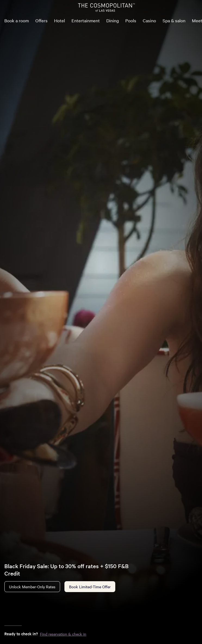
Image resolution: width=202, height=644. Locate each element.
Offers (41, 20)
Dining (113, 20)
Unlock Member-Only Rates (32, 587)
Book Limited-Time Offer (90, 587)
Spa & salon (174, 20)
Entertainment (86, 20)
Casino (149, 20)
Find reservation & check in (63, 634)
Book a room (17, 20)
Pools (131, 20)
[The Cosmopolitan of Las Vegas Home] (106, 8)
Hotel (60, 20)
